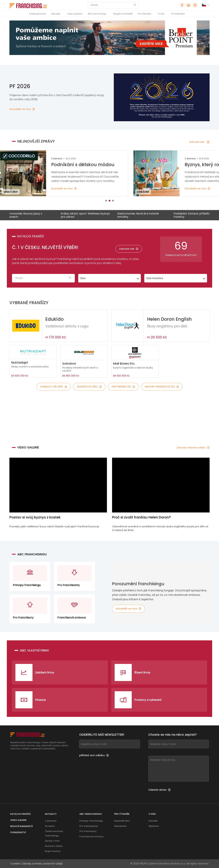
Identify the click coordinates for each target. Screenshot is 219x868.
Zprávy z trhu (52, 841)
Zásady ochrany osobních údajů (42, 864)
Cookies (15, 864)
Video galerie (75, 14)
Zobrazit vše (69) (54, 387)
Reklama (154, 826)
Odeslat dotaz (159, 790)
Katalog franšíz (38, 14)
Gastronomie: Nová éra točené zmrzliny (142, 215)
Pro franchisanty (89, 826)
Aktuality (56, 14)
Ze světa (50, 826)
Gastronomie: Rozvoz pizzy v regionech (27, 215)
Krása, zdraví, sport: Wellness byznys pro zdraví (89, 215)
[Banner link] (109, 416)
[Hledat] (111, 5)
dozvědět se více (128, 609)
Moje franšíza (53, 851)
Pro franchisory (88, 831)
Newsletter (120, 826)
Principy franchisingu (91, 821)
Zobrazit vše (199, 142)
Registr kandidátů (123, 14)
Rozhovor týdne (54, 846)
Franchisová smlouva (91, 836)
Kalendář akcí (122, 821)
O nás (161, 14)
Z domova (51, 821)
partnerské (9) (123, 387)
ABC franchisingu (97, 14)
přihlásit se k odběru (94, 755)
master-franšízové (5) (162, 387)
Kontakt (153, 821)
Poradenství (178, 14)
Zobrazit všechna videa (193, 448)
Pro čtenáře (144, 14)
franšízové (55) (89, 387)
